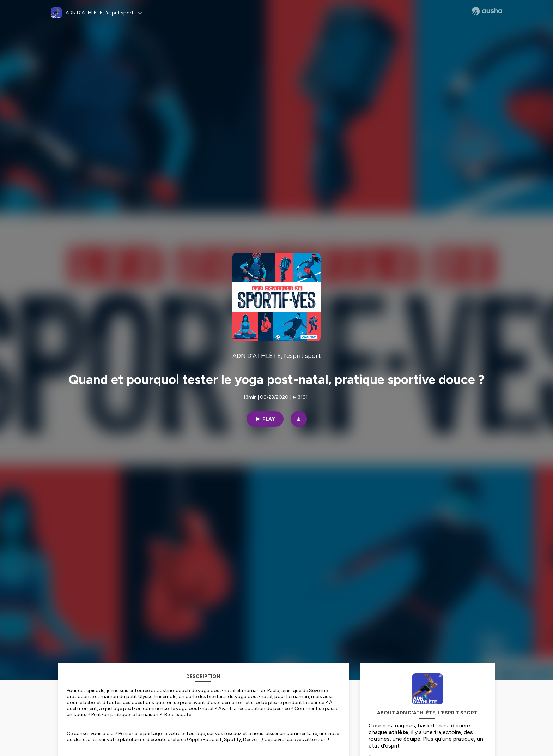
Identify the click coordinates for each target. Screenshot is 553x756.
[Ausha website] (487, 11)
